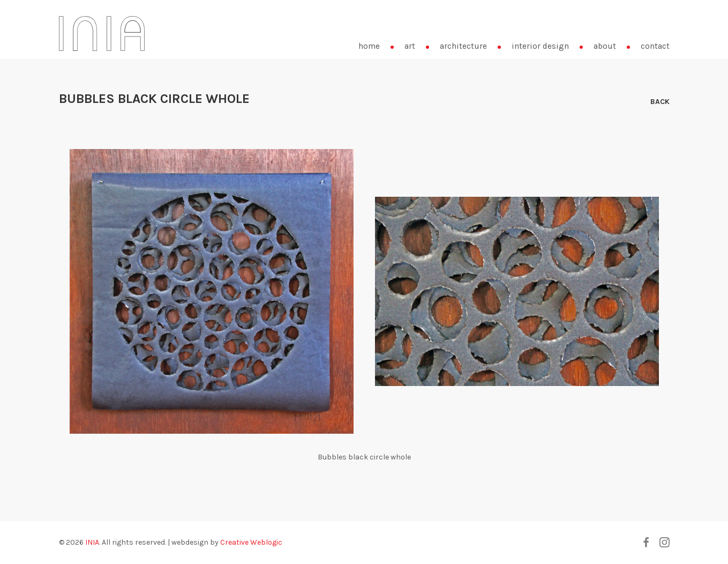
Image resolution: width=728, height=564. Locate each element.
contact (655, 46)
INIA (92, 542)
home (369, 46)
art (410, 46)
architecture (463, 46)
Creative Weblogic (251, 542)
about (605, 46)
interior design (540, 46)
